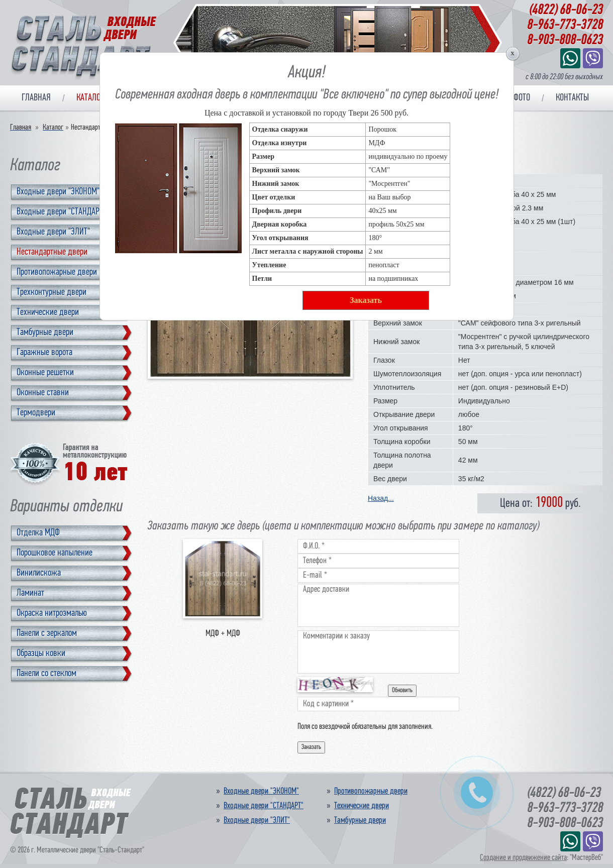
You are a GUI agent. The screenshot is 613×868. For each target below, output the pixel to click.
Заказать (366, 300)
